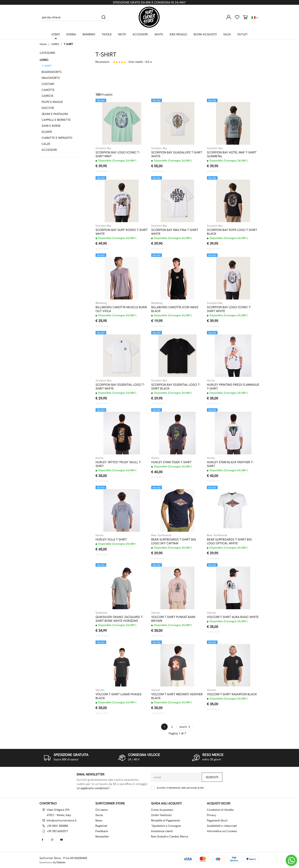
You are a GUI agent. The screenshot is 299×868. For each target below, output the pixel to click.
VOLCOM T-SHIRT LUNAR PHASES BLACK (119, 696)
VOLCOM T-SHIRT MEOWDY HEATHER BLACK (177, 696)
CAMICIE (47, 96)
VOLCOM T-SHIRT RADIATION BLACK (232, 694)
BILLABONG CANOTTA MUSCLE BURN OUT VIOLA (121, 309)
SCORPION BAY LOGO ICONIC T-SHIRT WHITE (229, 309)
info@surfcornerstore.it (62, 820)
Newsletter (102, 837)
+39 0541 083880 (57, 826)
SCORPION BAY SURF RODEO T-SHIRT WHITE (122, 232)
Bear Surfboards (161, 535)
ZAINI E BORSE (51, 126)
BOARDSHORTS (51, 72)
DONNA (71, 34)
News (99, 820)
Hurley (211, 380)
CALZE (46, 144)
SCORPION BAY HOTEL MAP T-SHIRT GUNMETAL (232, 154)
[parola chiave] (69, 17)
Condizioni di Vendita (220, 810)
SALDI (227, 34)
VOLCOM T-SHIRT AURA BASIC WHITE (233, 617)
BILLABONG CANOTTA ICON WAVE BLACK (175, 309)
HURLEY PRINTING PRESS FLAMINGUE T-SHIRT (233, 387)
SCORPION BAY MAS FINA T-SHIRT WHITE (175, 232)
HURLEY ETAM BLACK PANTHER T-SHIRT (230, 464)
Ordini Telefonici (161, 815)
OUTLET (242, 34)
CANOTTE (48, 90)
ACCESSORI (140, 34)
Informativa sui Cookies (222, 831)
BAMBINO (89, 34)
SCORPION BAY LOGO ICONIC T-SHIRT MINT (118, 154)
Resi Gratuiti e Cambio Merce (170, 837)
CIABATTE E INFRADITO (57, 138)
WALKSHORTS (51, 78)
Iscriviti (212, 777)
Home (43, 44)
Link (201, 788)
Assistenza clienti (162, 831)
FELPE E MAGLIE (52, 102)
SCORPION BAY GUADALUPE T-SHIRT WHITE (177, 154)
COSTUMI (48, 84)
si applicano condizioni (93, 788)
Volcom (156, 613)
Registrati (101, 826)
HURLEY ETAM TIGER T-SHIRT (171, 462)
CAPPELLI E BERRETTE (56, 120)
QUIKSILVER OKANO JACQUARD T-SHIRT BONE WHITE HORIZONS (119, 619)
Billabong (101, 303)
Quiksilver (102, 613)
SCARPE (47, 132)
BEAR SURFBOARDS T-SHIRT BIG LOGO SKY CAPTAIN (174, 541)
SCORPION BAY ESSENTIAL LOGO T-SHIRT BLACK (176, 387)
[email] (176, 777)
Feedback (102, 831)
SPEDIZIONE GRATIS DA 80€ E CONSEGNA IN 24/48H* (149, 2)
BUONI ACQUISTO (205, 34)
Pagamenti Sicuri (217, 820)
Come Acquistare (162, 810)
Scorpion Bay (103, 148)
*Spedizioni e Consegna (166, 826)
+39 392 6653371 (57, 831)
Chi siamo (102, 810)
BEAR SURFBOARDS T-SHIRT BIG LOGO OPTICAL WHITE (229, 541)
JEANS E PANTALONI (55, 114)
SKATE (159, 34)
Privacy (212, 815)
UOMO (56, 34)
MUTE (122, 34)
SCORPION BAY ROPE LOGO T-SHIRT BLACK (232, 232)
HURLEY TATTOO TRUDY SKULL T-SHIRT (119, 464)
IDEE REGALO (178, 34)
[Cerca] (104, 17)
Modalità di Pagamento (166, 820)
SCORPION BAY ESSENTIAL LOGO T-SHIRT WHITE (120, 387)
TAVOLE (107, 34)
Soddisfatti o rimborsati (222, 826)
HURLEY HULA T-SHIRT (111, 540)
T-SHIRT (68, 44)
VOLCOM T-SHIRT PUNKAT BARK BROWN (173, 619)
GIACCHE (48, 108)
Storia (99, 815)
